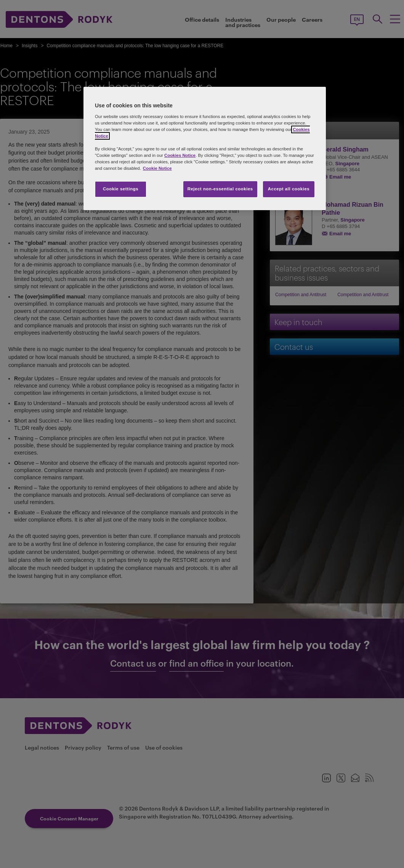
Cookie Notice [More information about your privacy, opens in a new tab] (157, 168)
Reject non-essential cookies (220, 189)
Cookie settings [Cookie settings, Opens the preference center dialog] (121, 189)
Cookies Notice (180, 155)
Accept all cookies (289, 189)
